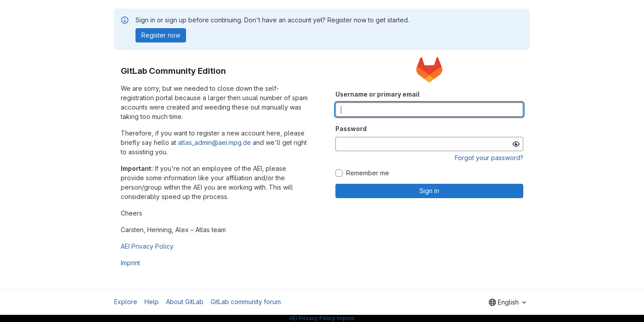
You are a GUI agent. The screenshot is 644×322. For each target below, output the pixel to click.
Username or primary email (377, 94)
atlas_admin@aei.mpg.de (214, 142)
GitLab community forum (246, 302)
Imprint (130, 263)
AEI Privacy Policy (147, 246)
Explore (126, 302)
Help (152, 302)
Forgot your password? (489, 158)
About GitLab (185, 302)
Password (351, 129)
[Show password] (516, 144)
